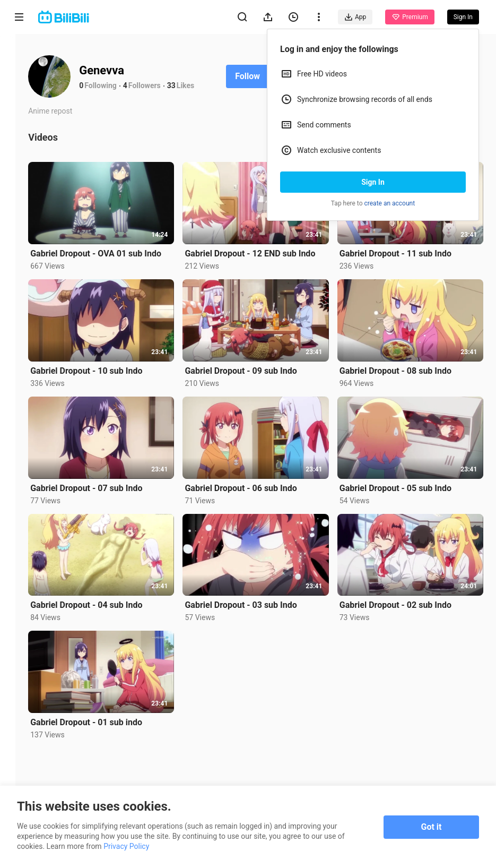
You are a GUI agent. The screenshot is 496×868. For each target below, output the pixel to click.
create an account (390, 203)
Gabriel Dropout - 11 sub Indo (403, 249)
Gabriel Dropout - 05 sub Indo (403, 475)
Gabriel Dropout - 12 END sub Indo (265, 249)
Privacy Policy (126, 846)
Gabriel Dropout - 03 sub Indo (256, 588)
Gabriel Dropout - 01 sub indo (109, 701)
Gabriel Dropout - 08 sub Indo (403, 362)
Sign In (373, 182)
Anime (19, 94)
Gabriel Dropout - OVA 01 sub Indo (119, 249)
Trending (19, 183)
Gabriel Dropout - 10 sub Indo (109, 362)
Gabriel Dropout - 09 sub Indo (256, 362)
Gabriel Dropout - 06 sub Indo (256, 475)
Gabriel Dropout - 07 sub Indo (109, 475)
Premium (410, 17)
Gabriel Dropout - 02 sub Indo (403, 588)
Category (19, 224)
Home (19, 54)
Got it (432, 827)
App (355, 17)
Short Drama (19, 139)
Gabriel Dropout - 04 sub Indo (109, 588)
